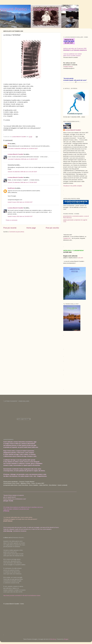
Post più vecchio (52, 228)
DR (9, 144)
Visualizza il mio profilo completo (73, 186)
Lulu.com (80, 258)
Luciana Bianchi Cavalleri (16, 154)
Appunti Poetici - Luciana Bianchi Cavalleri (38, 9)
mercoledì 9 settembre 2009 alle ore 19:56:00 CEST (23, 149)
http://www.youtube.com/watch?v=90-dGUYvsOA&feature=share (22, 595)
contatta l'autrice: (68, 67)
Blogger (66, 639)
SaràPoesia (11, 188)
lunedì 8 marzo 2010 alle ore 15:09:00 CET (20, 202)
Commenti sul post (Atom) (17, 232)
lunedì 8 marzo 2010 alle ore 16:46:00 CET (20, 216)
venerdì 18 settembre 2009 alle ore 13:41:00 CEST (22, 172)
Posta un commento (12, 220)
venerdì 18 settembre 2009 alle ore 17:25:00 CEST (22, 182)
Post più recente (10, 228)
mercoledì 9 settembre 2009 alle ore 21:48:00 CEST (23, 159)
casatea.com (67, 238)
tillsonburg (53, 639)
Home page (31, 228)
